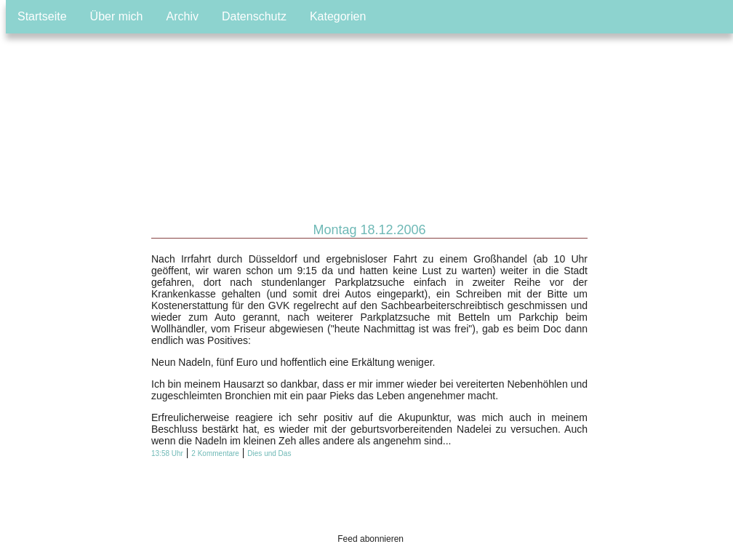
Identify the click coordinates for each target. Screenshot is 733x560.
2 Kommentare (215, 453)
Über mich (117, 16)
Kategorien (338, 16)
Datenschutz (254, 16)
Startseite (42, 16)
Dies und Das (269, 453)
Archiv (183, 16)
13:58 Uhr (167, 453)
